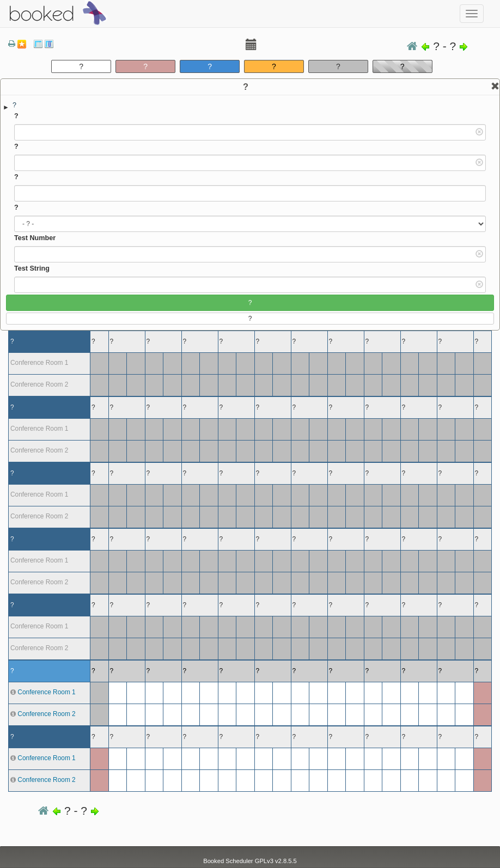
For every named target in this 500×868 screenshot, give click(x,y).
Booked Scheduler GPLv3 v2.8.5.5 (250, 861)
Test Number (35, 238)
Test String (32, 268)
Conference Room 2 (46, 714)
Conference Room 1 (46, 692)
